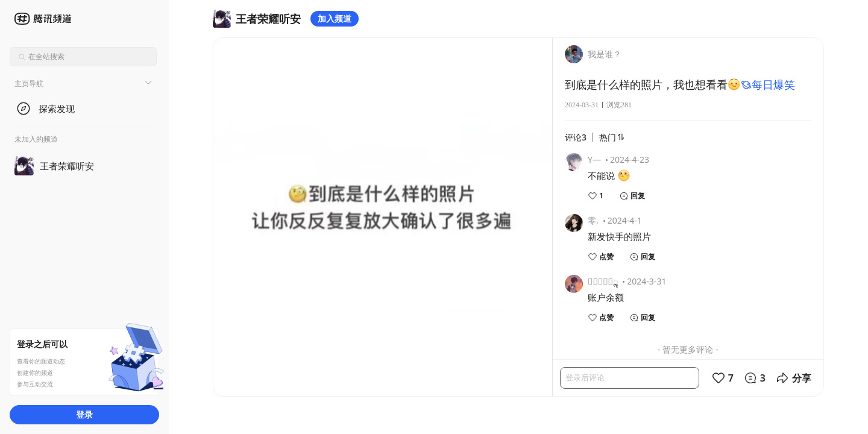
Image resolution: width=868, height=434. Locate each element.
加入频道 (335, 18)
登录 (84, 414)
